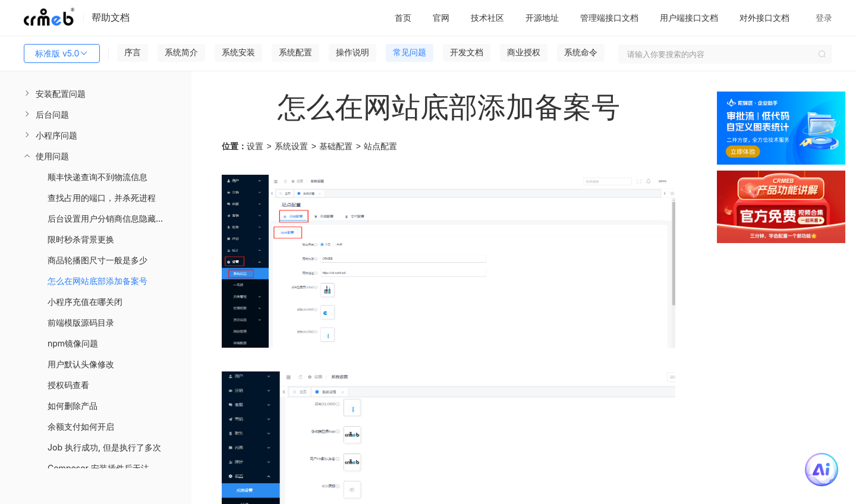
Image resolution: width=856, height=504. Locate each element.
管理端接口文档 (609, 18)
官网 (441, 18)
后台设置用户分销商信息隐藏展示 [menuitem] (110, 218)
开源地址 (542, 18)
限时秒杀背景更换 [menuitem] (81, 239)
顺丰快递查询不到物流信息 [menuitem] (97, 177)
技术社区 (487, 18)
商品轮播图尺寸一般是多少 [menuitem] (97, 260)
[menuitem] (96, 94)
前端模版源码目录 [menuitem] (81, 322)
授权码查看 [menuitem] (68, 385)
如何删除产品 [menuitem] (73, 406)
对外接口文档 (764, 18)
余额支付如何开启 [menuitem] (81, 426)
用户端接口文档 (689, 18)
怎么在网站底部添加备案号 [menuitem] (97, 281)
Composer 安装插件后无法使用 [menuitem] (107, 468)
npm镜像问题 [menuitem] (73, 343)
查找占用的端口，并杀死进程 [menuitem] (102, 198)
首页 (403, 18)
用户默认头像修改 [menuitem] (81, 364)
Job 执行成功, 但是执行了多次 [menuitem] (104, 447)
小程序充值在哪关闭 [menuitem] (85, 302)
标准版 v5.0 (62, 53)
